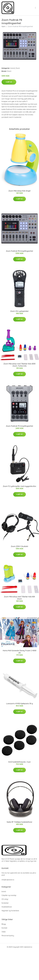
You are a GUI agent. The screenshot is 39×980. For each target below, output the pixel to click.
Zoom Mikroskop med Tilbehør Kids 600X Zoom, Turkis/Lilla (20, 365)
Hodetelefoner (7, 907)
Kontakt (4, 928)
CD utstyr (5, 899)
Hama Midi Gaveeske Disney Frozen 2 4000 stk (19, 652)
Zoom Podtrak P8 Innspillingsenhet (19, 251)
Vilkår (4, 932)
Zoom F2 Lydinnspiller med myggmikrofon (19, 486)
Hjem (3, 26)
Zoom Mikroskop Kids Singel (19, 191)
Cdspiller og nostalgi (9, 895)
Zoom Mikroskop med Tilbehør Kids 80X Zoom (20, 598)
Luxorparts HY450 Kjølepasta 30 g (20, 704)
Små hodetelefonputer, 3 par (20, 762)
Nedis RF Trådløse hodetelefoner (19, 822)
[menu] (36, 8)
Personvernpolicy (8, 936)
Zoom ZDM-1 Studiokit (19, 546)
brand (13, 68)
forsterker (5, 903)
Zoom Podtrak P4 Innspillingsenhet (19, 426)
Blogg (4, 924)
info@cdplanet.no (8, 880)
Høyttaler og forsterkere (10, 911)
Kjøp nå (9, 82)
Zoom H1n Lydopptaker (19, 311)
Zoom (18, 68)
